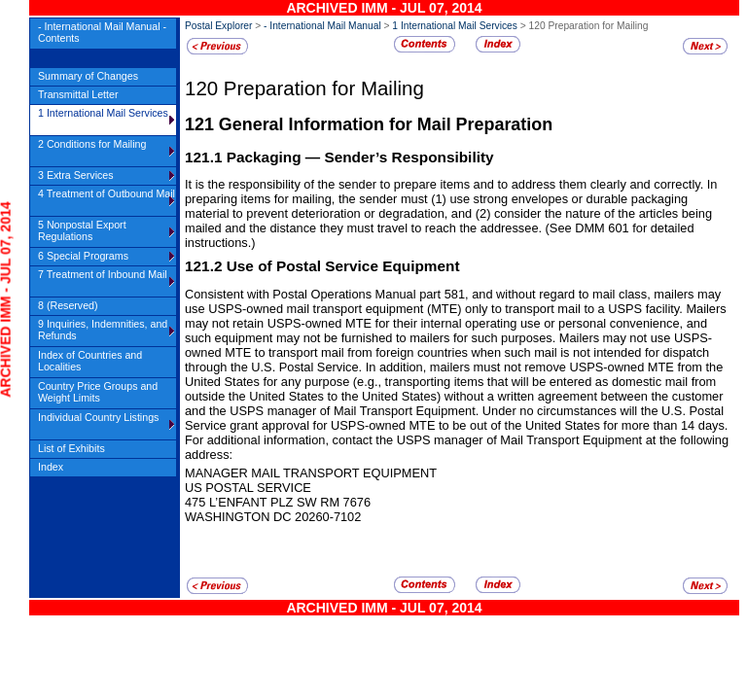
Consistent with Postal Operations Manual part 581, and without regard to (389, 294)
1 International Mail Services (455, 26)
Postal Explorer (218, 26)
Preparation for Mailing (324, 88)
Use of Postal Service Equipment (343, 266)
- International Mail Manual (322, 26)
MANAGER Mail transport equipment (311, 473)
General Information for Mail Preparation (386, 124)
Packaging (266, 157)
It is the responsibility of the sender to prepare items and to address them (388, 184)
